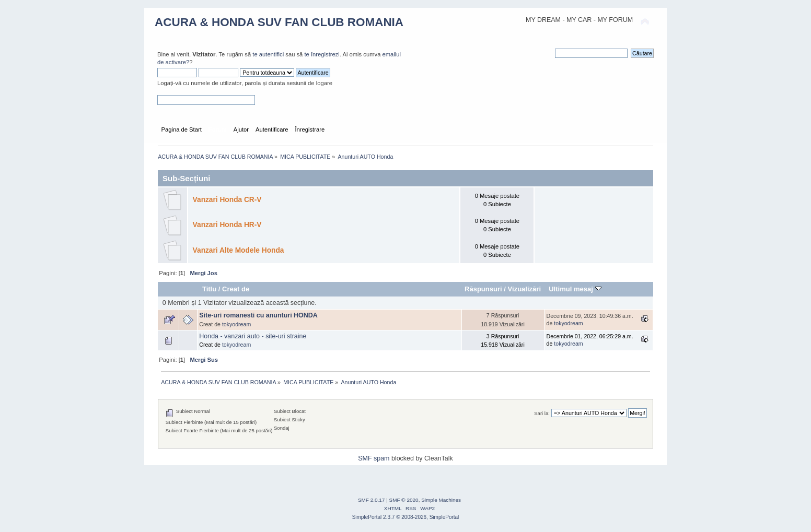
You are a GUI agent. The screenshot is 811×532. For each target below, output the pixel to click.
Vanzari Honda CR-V (227, 200)
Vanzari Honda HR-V (227, 225)
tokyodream (236, 324)
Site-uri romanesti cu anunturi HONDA (258, 315)
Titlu (209, 289)
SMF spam (374, 458)
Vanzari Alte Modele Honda (239, 250)
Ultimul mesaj (575, 289)
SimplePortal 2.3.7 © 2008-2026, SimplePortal (406, 517)
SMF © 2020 (404, 500)
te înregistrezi (322, 54)
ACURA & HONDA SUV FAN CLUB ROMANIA (279, 22)
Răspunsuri (483, 289)
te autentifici (268, 54)
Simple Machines (441, 500)
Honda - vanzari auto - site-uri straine (253, 336)
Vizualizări (525, 289)
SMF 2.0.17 (372, 500)
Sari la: (542, 413)
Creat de (236, 289)
